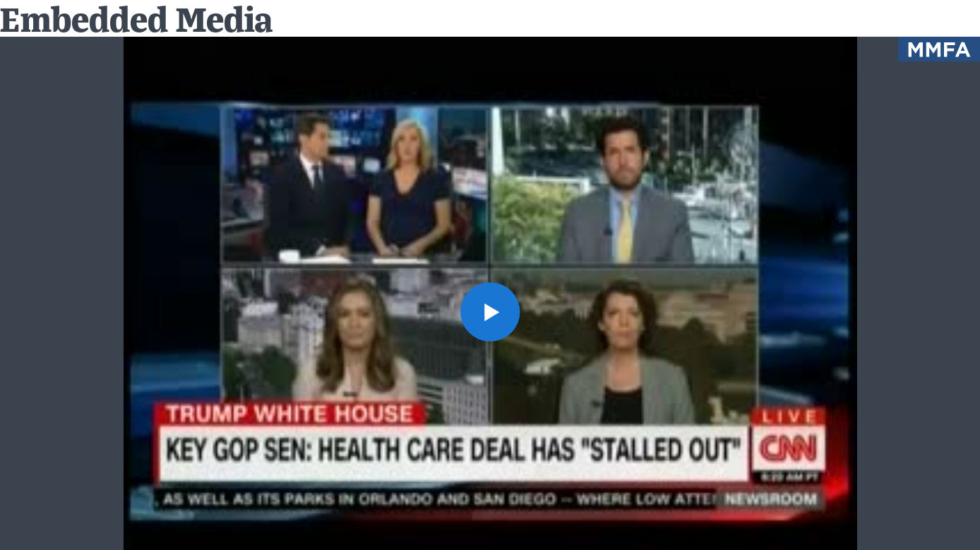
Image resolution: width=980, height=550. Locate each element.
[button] (490, 312)
